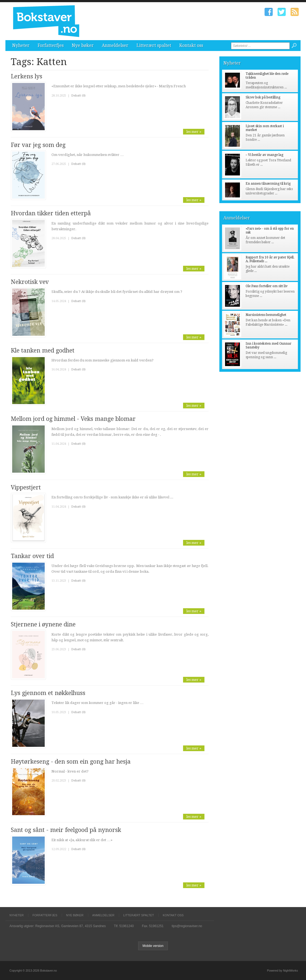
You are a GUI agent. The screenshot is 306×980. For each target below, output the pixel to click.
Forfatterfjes (51, 45)
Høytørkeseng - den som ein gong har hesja (71, 762)
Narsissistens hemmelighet (266, 315)
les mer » (194, 132)
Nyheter (21, 45)
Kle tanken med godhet (43, 350)
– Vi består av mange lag (264, 155)
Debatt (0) (78, 96)
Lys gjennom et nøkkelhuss (48, 693)
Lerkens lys (27, 76)
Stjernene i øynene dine (43, 624)
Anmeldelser (115, 45)
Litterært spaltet (154, 45)
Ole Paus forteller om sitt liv (267, 286)
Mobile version (153, 946)
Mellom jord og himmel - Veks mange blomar (73, 419)
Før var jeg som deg (38, 145)
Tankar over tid (32, 556)
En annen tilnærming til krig (268, 184)
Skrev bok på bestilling (263, 97)
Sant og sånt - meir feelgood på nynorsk (66, 830)
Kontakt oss (191, 45)
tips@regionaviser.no (187, 926)
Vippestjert (26, 487)
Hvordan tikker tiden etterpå (51, 213)
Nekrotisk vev (30, 282)
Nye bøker (83, 45)
